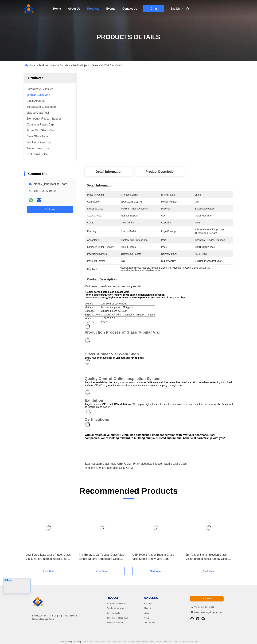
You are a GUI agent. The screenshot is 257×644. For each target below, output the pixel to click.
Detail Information (109, 172)
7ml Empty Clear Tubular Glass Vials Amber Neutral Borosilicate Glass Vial (102, 557)
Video (147, 613)
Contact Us (130, 9)
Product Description (161, 172)
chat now (207, 599)
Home (57, 9)
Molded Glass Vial (115, 623)
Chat (154, 9)
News (147, 618)
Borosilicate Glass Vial (117, 603)
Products (93, 9)
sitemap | (78, 642)
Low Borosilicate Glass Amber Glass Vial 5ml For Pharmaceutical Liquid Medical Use (48, 557)
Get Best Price (180, 154)
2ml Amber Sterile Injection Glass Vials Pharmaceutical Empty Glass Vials (207, 557)
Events (111, 9)
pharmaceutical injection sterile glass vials (160, 464)
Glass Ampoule (113, 613)
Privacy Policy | (67, 642)
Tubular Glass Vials (115, 608)
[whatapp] (192, 619)
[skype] (198, 619)
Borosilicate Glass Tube (117, 618)
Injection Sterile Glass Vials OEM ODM (109, 468)
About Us (74, 9)
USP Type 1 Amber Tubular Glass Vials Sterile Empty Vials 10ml (153, 557)
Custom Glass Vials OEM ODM (111, 464)
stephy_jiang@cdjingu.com (50, 184)
